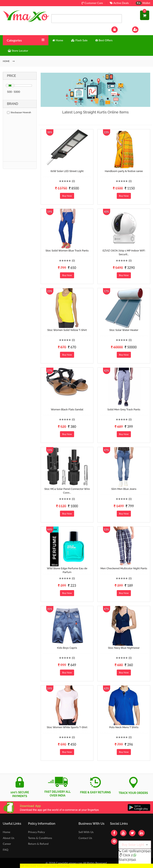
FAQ (6, 850)
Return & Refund (38, 844)
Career (7, 844)
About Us (9, 838)
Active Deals (119, 3)
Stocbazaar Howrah (19, 112)
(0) (73, 181)
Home (6, 832)
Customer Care (92, 3)
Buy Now (67, 196)
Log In (119, 29)
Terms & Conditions (40, 838)
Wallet (143, 3)
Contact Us (85, 838)
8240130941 (127, 860)
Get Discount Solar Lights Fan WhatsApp (45, 866)
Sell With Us (86, 832)
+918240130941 (139, 851)
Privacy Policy (37, 832)
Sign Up (141, 29)
